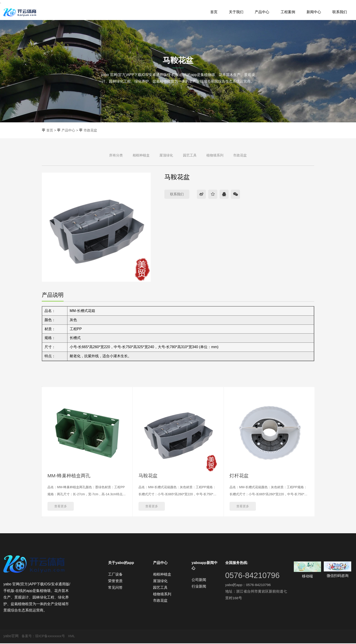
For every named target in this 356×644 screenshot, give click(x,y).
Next (42, 518)
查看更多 (61, 507)
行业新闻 (199, 587)
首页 (214, 12)
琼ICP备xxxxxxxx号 (52, 637)
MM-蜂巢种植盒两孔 (70, 476)
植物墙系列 (215, 155)
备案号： (29, 637)
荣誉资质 (115, 582)
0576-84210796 (254, 576)
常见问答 (115, 588)
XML (74, 637)
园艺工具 (190, 155)
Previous (42, 386)
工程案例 (288, 12)
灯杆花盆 (240, 476)
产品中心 (262, 12)
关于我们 (236, 12)
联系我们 (340, 12)
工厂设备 (115, 575)
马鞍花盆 (148, 476)
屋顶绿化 (166, 155)
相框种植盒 (141, 155)
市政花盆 (90, 130)
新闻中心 (314, 12)
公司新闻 (199, 580)
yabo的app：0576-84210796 (249, 585)
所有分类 (116, 155)
